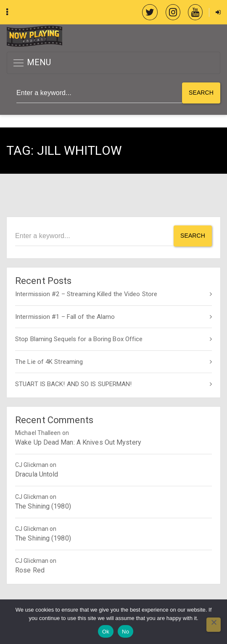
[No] (214, 625)
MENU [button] (32, 63)
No (125, 632)
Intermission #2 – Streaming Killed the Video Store (86, 294)
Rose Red (30, 570)
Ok (106, 632)
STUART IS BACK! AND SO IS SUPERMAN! (74, 384)
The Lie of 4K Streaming (49, 362)
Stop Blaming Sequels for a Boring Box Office (79, 339)
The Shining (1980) (43, 506)
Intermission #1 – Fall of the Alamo (65, 317)
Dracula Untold (37, 474)
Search (201, 93)
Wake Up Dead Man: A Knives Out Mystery (78, 442)
